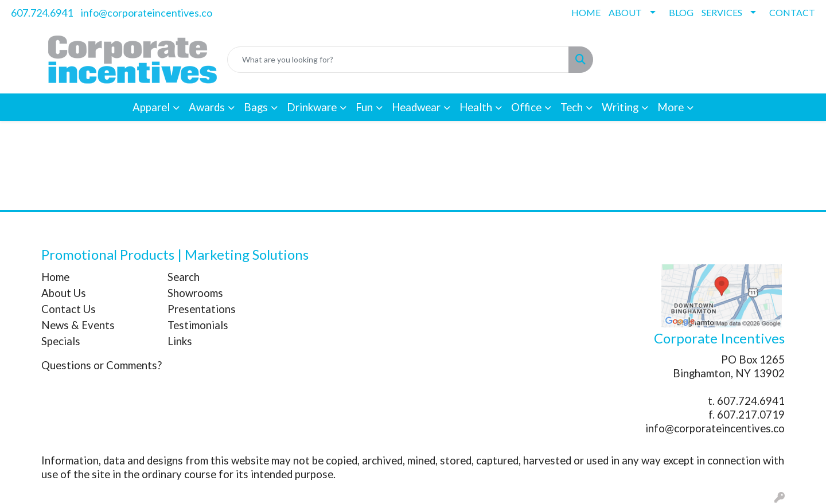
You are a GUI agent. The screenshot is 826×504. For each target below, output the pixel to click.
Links (180, 341)
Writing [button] (620, 107)
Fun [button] (364, 107)
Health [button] (476, 107)
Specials (61, 341)
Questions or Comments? (102, 365)
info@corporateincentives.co (147, 13)
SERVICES (722, 12)
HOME (586, 12)
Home (55, 277)
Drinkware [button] (312, 107)
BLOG (681, 12)
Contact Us (69, 309)
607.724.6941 (42, 13)
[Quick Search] (398, 60)
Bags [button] (256, 107)
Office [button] (526, 107)
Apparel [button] (151, 107)
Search (184, 277)
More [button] (671, 107)
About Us (64, 293)
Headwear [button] (416, 107)
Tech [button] (572, 107)
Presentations (202, 309)
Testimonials (198, 325)
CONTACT (792, 12)
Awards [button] (207, 107)
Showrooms (195, 293)
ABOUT (625, 12)
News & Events (78, 325)
